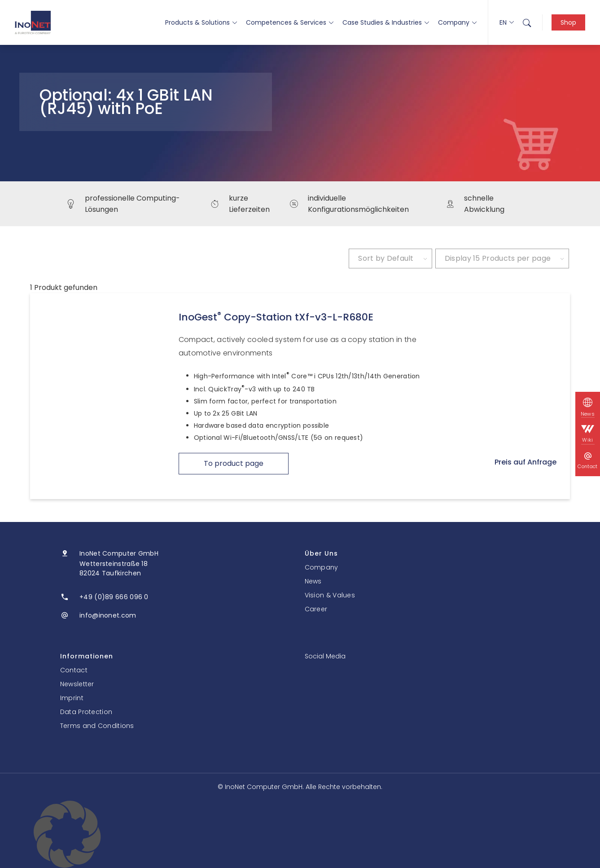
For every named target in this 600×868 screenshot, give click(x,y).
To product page (234, 463)
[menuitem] (527, 22)
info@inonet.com (108, 615)
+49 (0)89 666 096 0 (114, 597)
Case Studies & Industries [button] (386, 22)
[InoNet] (33, 22)
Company (457, 22)
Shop (568, 22)
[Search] (527, 22)
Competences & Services (290, 22)
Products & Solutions (201, 22)
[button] (300, 834)
